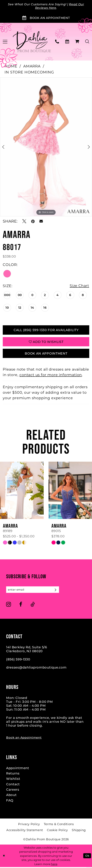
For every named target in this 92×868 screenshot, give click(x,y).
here (54, 865)
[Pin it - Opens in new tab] (33, 221)
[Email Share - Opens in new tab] (41, 221)
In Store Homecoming (29, 72)
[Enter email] (33, 591)
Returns (13, 774)
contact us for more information (51, 376)
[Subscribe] (57, 591)
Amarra (32, 66)
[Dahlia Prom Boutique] (32, 42)
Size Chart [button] (79, 286)
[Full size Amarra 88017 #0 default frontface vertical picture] (46, 147)
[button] (77, 42)
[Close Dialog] (4, 857)
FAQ (10, 801)
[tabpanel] (46, 147)
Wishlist (13, 780)
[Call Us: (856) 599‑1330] (57, 42)
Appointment (18, 769)
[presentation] (22, 491)
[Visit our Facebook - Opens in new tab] (21, 605)
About (11, 796)
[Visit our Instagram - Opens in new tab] (9, 606)
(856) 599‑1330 (18, 660)
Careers (13, 791)
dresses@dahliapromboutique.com (36, 668)
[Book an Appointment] (46, 18)
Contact (13, 785)
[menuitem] (57, 42)
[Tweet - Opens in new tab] (24, 221)
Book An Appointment (46, 354)
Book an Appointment (24, 739)
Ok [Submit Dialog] (87, 857)
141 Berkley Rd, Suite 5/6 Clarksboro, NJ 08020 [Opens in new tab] (27, 650)
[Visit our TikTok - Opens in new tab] (33, 605)
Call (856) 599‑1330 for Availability (46, 330)
